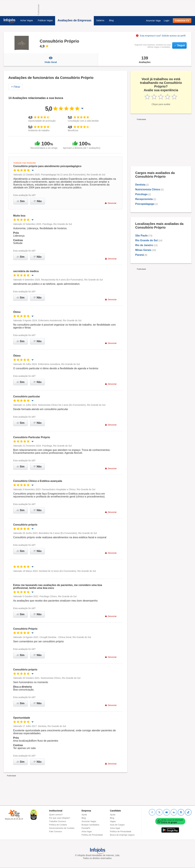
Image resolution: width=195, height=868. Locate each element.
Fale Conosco (56, 831)
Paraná (140, 255)
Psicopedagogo (145, 204)
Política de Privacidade (92, 835)
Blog (111, 20)
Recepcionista (144, 199)
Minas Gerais (143, 250)
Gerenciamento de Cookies (62, 828)
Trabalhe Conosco (58, 821)
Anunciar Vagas (89, 821)
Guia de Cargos (117, 825)
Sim (21, 201)
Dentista (140, 185)
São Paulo (141, 236)
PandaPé (86, 828)
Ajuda (84, 815)
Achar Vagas (27, 20)
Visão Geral (51, 60)
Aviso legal (87, 831)
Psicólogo (141, 194)
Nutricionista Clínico (148, 189)
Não (38, 201)
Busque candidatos (91, 825)
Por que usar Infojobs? (60, 818)
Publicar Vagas (45, 20)
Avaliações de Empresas (74, 20)
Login (167, 21)
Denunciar (111, 203)
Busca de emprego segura (122, 835)
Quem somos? (56, 815)
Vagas (113, 821)
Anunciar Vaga (153, 21)
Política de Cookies (58, 825)
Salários (100, 20)
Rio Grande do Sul (146, 240)
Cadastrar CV (182, 21)
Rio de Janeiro (144, 245)
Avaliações (145, 60)
